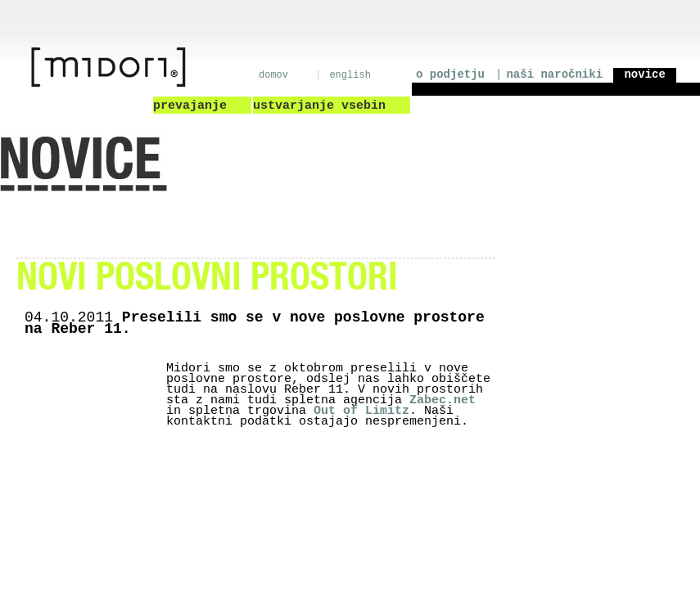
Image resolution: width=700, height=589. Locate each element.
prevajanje (190, 106)
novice (641, 74)
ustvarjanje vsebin (319, 106)
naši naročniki (554, 74)
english (350, 75)
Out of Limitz (361, 411)
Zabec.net (443, 400)
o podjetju (450, 74)
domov (273, 75)
